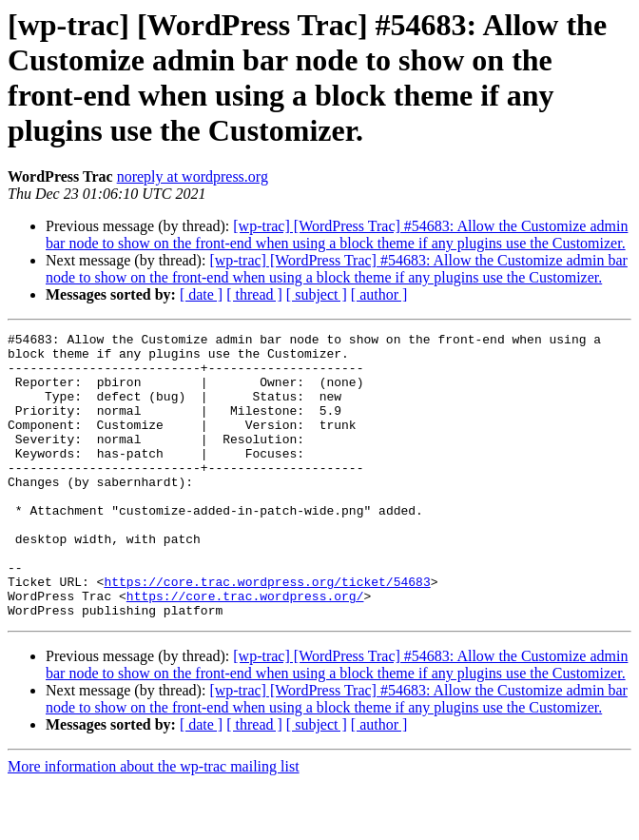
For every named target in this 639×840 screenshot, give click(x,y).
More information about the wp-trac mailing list (154, 823)
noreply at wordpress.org (193, 176)
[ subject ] (317, 294)
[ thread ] (254, 294)
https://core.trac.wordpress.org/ (245, 650)
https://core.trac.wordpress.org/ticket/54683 (267, 633)
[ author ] (379, 294)
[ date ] (201, 294)
